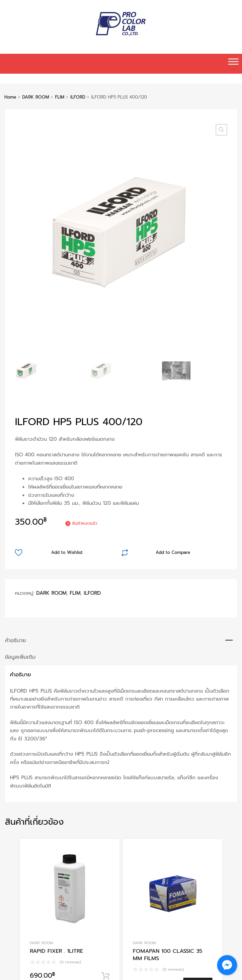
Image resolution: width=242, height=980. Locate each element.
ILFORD (78, 97)
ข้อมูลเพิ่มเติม (20, 441)
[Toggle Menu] (233, 64)
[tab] (121, 424)
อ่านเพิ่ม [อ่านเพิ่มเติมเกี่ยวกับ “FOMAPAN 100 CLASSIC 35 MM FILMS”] (198, 768)
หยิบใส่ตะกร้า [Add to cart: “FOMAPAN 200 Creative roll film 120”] (106, 930)
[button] (221, 130)
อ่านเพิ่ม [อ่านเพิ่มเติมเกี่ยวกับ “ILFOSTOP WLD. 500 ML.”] (198, 923)
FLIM (60, 97)
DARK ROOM (36, 97)
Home (10, 97)
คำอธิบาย (15, 424)
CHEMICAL (142, 889)
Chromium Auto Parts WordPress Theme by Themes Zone (129, 972)
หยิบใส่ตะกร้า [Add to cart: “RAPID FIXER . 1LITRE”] (106, 760)
